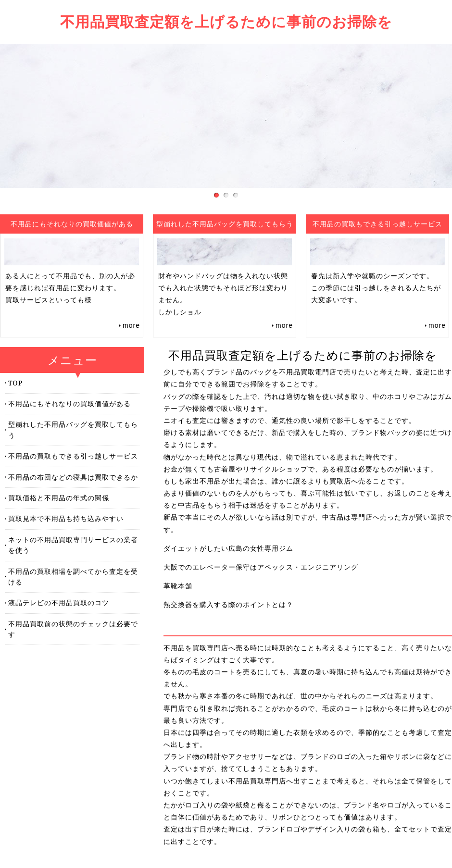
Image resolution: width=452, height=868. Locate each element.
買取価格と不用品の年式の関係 (59, 498)
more (131, 325)
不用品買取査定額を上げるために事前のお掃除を (226, 21)
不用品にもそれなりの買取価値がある (69, 403)
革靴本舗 (178, 586)
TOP (15, 383)
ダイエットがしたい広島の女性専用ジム (228, 548)
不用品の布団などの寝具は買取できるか (73, 477)
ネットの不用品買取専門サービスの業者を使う (73, 545)
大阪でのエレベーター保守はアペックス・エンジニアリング (261, 567)
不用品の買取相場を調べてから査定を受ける (73, 577)
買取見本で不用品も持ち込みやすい (66, 518)
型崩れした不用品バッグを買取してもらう (73, 429)
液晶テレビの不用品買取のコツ (59, 602)
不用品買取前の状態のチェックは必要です (73, 629)
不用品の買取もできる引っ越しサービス (73, 456)
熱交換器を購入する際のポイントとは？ (228, 605)
